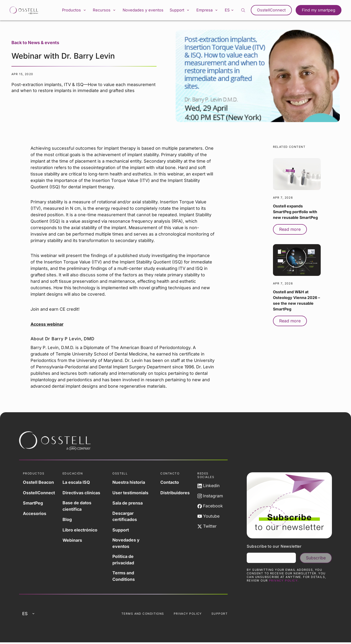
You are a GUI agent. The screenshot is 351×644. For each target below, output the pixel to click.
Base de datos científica (78, 507)
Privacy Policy (188, 615)
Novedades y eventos (143, 10)
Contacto (170, 483)
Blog (68, 520)
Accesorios (35, 514)
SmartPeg (33, 503)
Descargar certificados (125, 517)
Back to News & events (35, 43)
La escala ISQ (77, 483)
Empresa (208, 10)
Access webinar (47, 325)
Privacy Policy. (284, 581)
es (231, 10)
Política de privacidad (124, 561)
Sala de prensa (128, 503)
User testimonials (131, 493)
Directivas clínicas (83, 493)
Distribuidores (175, 493)
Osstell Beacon (39, 483)
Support (180, 10)
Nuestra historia (129, 483)
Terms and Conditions (124, 577)
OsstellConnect (273, 10)
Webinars (73, 541)
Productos (74, 10)
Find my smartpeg (319, 10)
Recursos (104, 10)
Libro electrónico (81, 530)
